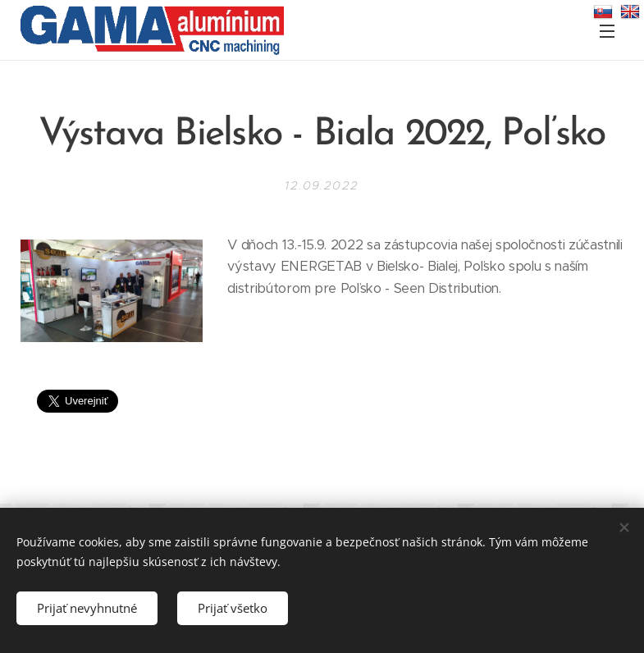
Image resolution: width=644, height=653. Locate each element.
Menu (607, 31)
